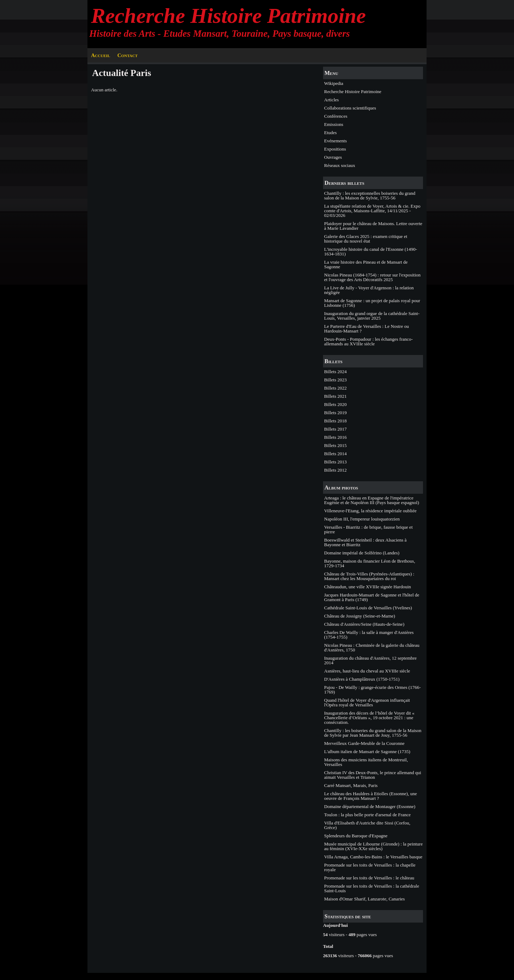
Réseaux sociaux (340, 165)
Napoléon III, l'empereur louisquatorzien (362, 519)
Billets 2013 (335, 462)
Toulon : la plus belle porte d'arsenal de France (367, 815)
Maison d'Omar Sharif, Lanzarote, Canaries (364, 899)
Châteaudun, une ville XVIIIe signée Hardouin (367, 587)
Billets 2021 (335, 396)
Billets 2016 (335, 437)
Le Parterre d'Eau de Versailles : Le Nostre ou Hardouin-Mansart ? (366, 329)
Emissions (334, 124)
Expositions (335, 149)
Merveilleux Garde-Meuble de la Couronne (364, 743)
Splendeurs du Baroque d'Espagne (356, 836)
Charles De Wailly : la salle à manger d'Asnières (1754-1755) (369, 635)
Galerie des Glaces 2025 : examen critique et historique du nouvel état (366, 239)
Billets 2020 (335, 404)
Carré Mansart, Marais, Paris (351, 785)
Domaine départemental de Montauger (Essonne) (370, 806)
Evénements (336, 141)
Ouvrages (333, 157)
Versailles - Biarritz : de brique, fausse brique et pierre (368, 529)
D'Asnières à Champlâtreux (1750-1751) (362, 679)
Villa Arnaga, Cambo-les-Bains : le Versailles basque (373, 857)
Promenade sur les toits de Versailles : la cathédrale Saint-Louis (372, 888)
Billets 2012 (335, 470)
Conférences (336, 116)
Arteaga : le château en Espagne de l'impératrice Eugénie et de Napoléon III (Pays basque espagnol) (372, 500)
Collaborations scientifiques (350, 108)
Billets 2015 (335, 445)
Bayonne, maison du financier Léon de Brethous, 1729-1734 (370, 563)
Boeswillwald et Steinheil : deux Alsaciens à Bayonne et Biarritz (365, 542)
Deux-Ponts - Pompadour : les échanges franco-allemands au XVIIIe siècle (368, 341)
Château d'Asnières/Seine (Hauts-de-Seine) (364, 624)
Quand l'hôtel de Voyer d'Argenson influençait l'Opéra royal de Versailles (367, 702)
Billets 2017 (335, 429)
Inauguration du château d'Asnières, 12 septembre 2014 (370, 660)
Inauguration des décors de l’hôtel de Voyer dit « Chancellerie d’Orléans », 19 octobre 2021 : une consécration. (369, 718)
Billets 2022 (335, 388)
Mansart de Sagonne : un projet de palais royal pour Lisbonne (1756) (372, 303)
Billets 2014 (335, 454)
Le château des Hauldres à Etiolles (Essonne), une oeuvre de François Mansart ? (371, 796)
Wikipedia (334, 83)
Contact (128, 55)
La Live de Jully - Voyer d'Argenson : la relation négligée (369, 290)
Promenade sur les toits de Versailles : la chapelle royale (370, 867)
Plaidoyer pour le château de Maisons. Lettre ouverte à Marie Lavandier (373, 226)
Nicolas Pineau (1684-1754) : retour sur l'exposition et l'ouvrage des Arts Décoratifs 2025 (372, 277)
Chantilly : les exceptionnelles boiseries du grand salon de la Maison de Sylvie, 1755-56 (370, 196)
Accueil (101, 55)
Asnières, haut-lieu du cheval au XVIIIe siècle (367, 671)
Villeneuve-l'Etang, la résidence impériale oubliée (370, 511)
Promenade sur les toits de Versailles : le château (369, 878)
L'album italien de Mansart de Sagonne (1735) (367, 751)
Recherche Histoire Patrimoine (228, 16)
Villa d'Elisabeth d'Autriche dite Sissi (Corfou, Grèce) (367, 825)
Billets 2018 (335, 421)
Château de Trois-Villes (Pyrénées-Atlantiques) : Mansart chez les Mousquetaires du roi (369, 576)
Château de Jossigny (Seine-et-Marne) (360, 616)
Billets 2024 (335, 372)
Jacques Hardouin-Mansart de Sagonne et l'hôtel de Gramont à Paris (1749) (372, 597)
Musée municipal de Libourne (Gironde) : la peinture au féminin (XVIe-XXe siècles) (373, 846)
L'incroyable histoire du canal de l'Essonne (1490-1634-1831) (371, 252)
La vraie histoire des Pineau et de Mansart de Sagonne (366, 264)
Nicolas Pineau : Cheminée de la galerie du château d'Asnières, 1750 (372, 648)
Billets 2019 (335, 413)
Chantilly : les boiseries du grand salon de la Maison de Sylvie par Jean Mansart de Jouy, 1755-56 (373, 733)
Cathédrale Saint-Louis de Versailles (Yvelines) (368, 608)
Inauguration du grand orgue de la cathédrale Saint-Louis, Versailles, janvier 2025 (372, 316)
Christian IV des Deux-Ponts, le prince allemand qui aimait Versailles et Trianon (373, 775)
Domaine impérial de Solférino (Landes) (362, 553)
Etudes (330, 133)
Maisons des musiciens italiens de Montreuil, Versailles (366, 762)
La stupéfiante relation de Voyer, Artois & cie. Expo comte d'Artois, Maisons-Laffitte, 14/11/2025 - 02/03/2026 (372, 211)
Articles (331, 100)
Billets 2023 (335, 380)
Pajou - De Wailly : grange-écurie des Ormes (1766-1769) (372, 690)
